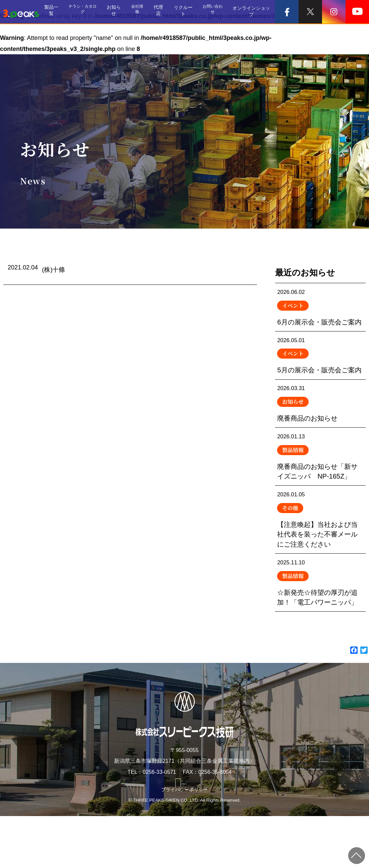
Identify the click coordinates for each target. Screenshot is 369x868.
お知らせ (121, 12)
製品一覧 (60, 12)
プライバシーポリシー (184, 841)
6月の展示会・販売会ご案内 (320, 315)
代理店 (165, 12)
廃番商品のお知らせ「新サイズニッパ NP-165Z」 (320, 494)
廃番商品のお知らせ (320, 436)
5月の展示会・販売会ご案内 (320, 378)
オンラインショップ (254, 12)
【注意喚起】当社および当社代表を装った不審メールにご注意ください (320, 563)
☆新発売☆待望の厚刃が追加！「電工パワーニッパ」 (320, 632)
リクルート (188, 12)
